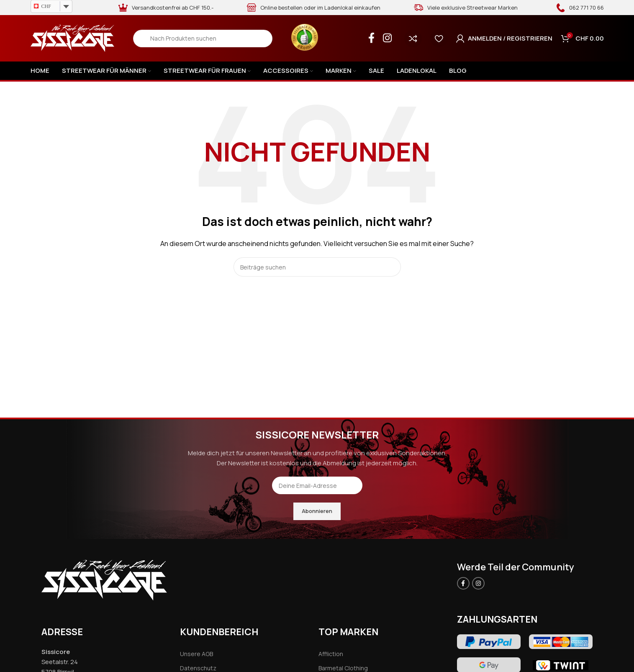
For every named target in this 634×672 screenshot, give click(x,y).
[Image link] (104, 580)
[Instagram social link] (387, 38)
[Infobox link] (580, 8)
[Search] (203, 38)
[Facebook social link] (371, 38)
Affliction (331, 654)
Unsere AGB (196, 654)
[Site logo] (72, 38)
